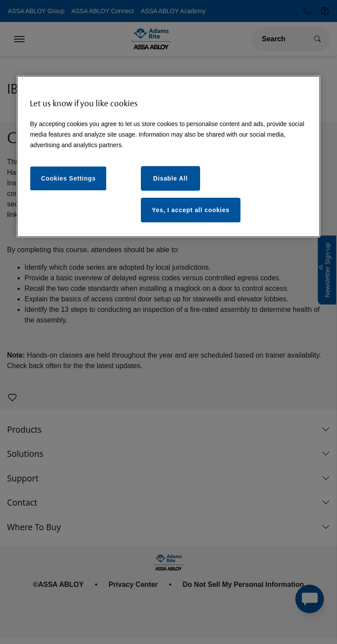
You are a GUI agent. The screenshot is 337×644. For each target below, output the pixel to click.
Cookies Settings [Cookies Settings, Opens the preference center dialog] (68, 178)
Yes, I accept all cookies (191, 210)
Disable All (170, 178)
